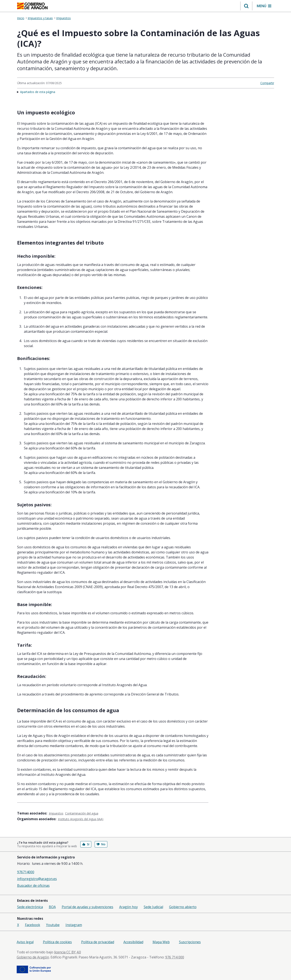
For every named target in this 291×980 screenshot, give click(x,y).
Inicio (21, 18)
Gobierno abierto (183, 907)
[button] (246, 6)
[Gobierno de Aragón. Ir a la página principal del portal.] (32, 6)
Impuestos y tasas (40, 18)
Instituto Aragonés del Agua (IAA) (81, 819)
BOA (52, 907)
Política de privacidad (98, 942)
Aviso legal (25, 942)
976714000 (26, 872)
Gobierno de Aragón (33, 957)
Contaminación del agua (82, 813)
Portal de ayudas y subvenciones (87, 907)
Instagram (74, 925)
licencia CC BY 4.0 (68, 952)
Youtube (53, 925)
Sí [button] (86, 844)
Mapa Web (161, 942)
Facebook (33, 925)
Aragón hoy (128, 907)
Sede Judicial (153, 907)
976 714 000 (175, 957)
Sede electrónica (30, 907)
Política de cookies (57, 942)
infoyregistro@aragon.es (37, 879)
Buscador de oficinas (33, 886)
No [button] (101, 844)
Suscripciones (190, 942)
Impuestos (64, 18)
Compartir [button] (267, 83)
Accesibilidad (133, 942)
